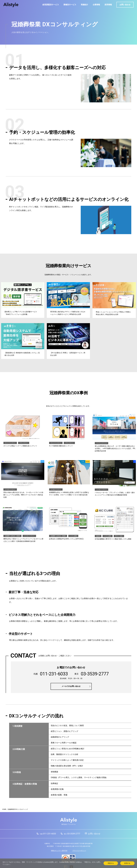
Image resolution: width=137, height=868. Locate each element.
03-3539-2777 (72, 834)
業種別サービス (70, 5)
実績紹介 (84, 5)
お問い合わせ (125, 5)
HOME (4, 809)
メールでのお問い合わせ (71, 686)
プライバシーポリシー (79, 851)
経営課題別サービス (51, 5)
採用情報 (108, 5)
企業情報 (96, 5)
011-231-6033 (48, 834)
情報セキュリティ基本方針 (59, 851)
